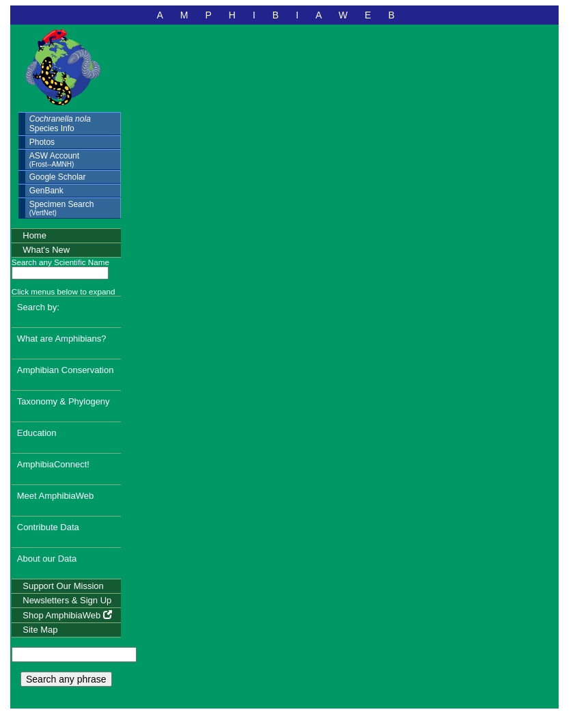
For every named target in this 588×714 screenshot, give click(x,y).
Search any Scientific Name (60, 262)
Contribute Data (48, 527)
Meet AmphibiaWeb (56, 496)
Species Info (60, 124)
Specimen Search (62, 208)
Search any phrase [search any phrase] (66, 679)
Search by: (38, 307)
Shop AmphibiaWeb (67, 615)
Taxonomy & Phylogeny (64, 401)
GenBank (46, 191)
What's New (46, 250)
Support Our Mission (63, 586)
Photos (42, 142)
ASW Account (54, 160)
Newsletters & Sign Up (67, 600)
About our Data (47, 559)
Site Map (40, 630)
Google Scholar (58, 177)
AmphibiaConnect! (53, 464)
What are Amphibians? (62, 339)
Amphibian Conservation (66, 370)
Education (37, 433)
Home (34, 235)
